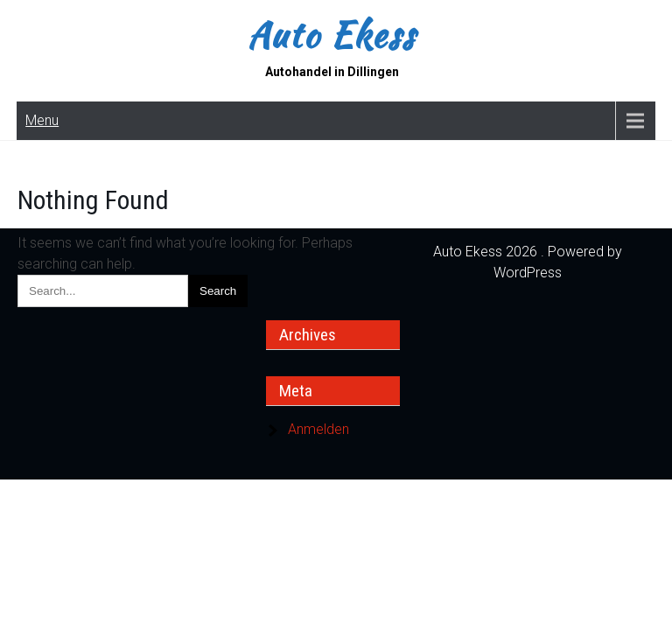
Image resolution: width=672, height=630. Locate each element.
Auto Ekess (332, 35)
